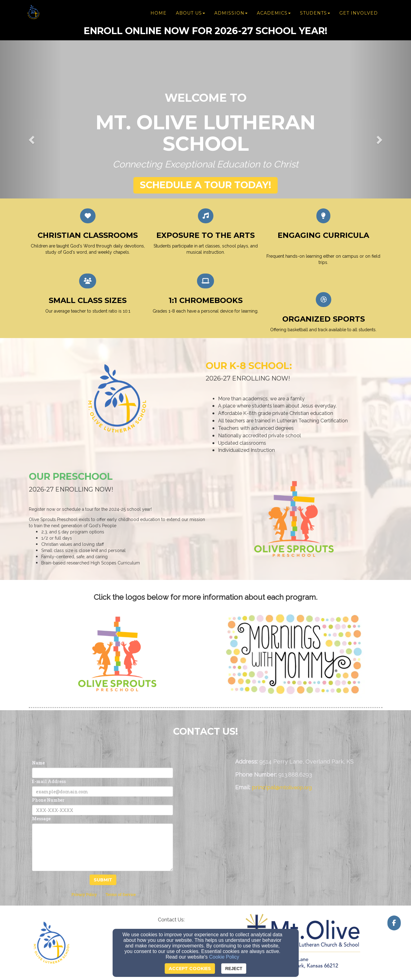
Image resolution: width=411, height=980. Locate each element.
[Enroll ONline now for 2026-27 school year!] (205, 31)
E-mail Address (49, 781)
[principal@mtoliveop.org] (282, 788)
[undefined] (117, 654)
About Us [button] (190, 13)
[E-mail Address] (103, 791)
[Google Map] (309, 840)
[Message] (103, 847)
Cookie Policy (224, 957)
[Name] (103, 773)
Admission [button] (231, 13)
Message (41, 819)
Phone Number (48, 800)
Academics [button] (274, 13)
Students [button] (315, 13)
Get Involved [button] (359, 13)
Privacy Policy (84, 894)
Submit (103, 880)
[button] (205, 185)
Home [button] (159, 13)
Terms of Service (121, 894)
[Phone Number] (103, 810)
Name (38, 763)
